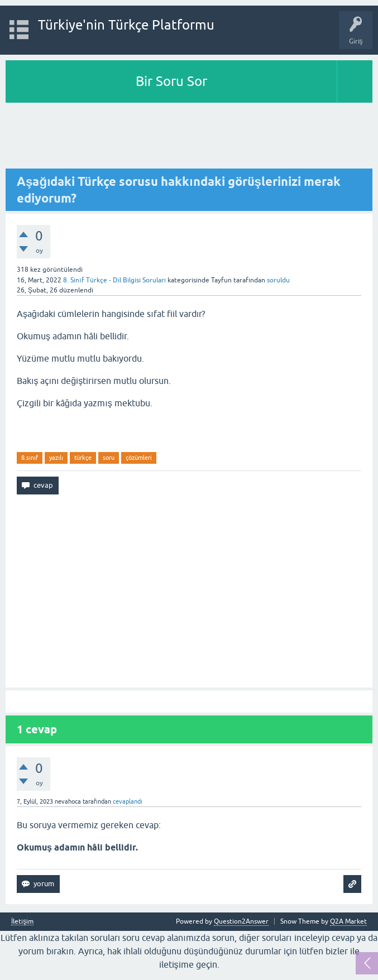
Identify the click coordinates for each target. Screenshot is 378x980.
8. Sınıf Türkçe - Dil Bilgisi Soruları (114, 280)
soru (109, 458)
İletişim (22, 922)
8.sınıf (30, 458)
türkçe (83, 458)
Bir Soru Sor (171, 81)
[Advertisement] (189, 136)
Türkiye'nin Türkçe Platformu (126, 25)
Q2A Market (348, 921)
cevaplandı (128, 801)
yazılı (56, 458)
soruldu (278, 280)
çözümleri (139, 458)
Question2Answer (241, 921)
